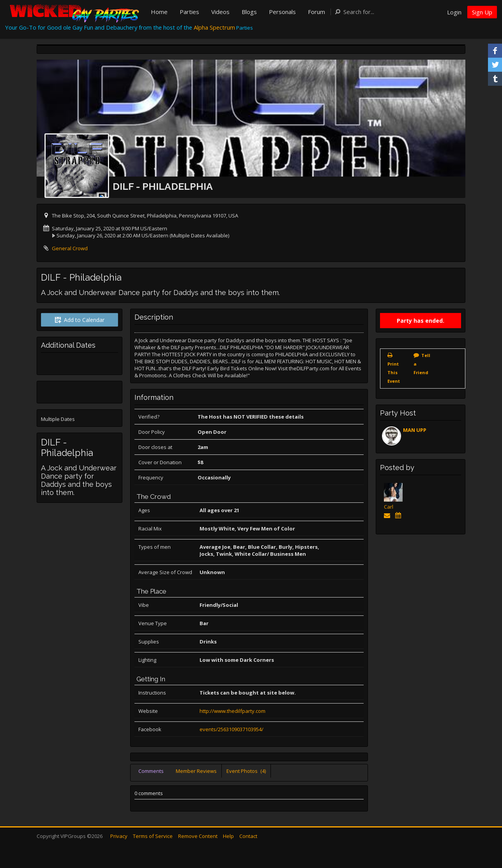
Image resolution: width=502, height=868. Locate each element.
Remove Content (198, 836)
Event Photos (246, 771)
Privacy (119, 836)
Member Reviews (196, 771)
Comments (151, 771)
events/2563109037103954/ (232, 729)
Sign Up (482, 12)
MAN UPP (415, 430)
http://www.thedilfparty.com (232, 711)
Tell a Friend (422, 364)
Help (228, 836)
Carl (389, 507)
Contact (248, 836)
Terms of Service (153, 836)
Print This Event (394, 372)
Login (454, 12)
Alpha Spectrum (214, 27)
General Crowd (70, 248)
